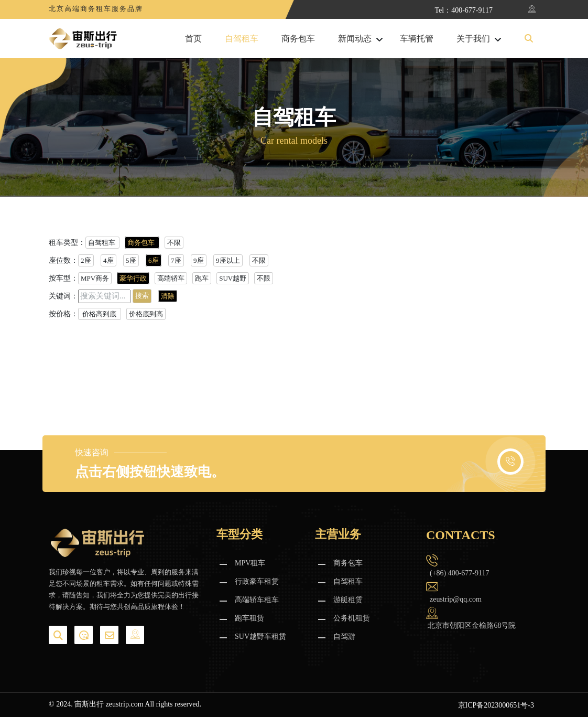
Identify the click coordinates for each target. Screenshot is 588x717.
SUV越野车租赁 (260, 636)
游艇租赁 (348, 600)
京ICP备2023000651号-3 (496, 705)
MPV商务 (95, 278)
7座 (176, 260)
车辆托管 (417, 39)
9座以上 (228, 260)
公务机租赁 (352, 618)
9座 (199, 260)
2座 (86, 260)
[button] (529, 39)
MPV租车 (250, 563)
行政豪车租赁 (257, 581)
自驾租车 (242, 39)
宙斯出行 (89, 704)
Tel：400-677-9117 (464, 10)
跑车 (202, 278)
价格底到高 (146, 314)
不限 (174, 243)
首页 (193, 39)
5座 (131, 260)
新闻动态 (355, 39)
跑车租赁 (249, 618)
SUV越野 (233, 278)
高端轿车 (171, 278)
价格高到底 (100, 314)
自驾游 (344, 636)
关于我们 (473, 39)
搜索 (142, 296)
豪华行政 (133, 278)
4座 (108, 260)
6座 (154, 260)
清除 (168, 296)
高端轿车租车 (257, 600)
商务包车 (298, 39)
